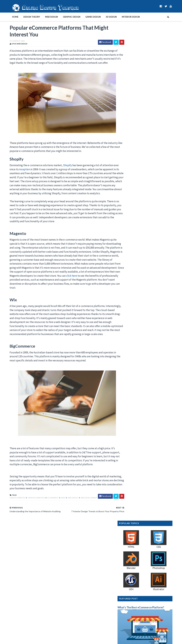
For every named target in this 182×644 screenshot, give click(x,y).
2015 (128, 621)
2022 (128, 552)
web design (67, 506)
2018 (128, 611)
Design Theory (25, 17)
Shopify (61, 166)
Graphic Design (65, 17)
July (130, 602)
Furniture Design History (154, 169)
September (133, 595)
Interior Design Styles (152, 188)
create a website (11, 506)
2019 (128, 608)
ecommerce (47, 506)
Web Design (45, 17)
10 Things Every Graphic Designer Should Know (151, 572)
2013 (128, 627)
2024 (128, 546)
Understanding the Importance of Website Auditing (148, 591)
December (133, 562)
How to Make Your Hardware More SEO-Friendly (151, 575)
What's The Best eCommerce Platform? (147, 116)
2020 (128, 559)
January (132, 605)
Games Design (87, 17)
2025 (128, 543)
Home (9, 17)
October (132, 568)
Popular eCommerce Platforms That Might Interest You (152, 585)
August (132, 599)
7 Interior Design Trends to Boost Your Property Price (151, 579)
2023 (128, 549)
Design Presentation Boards (156, 264)
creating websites (30, 506)
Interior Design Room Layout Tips (159, 283)
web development (83, 506)
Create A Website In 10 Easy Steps (159, 245)
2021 (128, 556)
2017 (128, 614)
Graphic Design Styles (152, 226)
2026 (128, 540)
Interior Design (124, 17)
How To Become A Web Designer (158, 207)
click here (18, 284)
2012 (128, 630)
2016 (128, 618)
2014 (128, 624)
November (133, 565)
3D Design (105, 17)
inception (18, 170)
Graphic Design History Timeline (158, 344)
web (57, 506)
